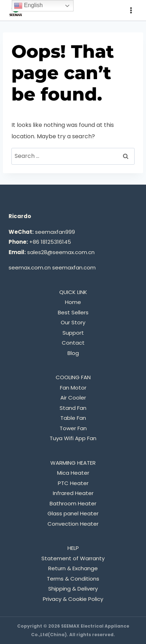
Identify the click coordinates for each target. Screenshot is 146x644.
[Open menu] (131, 10)
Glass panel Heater (73, 513)
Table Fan (73, 418)
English (28, 6)
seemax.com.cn (30, 267)
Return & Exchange (73, 568)
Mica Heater (73, 473)
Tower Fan (73, 428)
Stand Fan (73, 408)
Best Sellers (73, 312)
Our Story (73, 322)
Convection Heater (73, 524)
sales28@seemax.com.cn (61, 252)
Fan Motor (73, 388)
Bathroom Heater (73, 503)
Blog (73, 353)
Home (73, 302)
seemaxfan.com (74, 267)
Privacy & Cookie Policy (73, 599)
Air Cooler (73, 398)
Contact (73, 343)
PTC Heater (73, 483)
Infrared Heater (73, 493)
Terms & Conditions (73, 579)
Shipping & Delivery (73, 589)
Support (73, 333)
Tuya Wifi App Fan (73, 438)
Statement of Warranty (73, 558)
